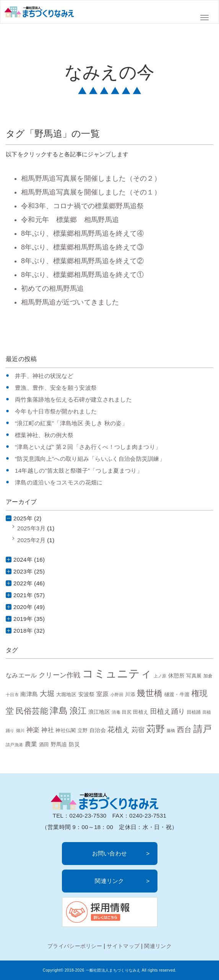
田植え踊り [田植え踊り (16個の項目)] (168, 711)
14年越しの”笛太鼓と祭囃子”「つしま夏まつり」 (79, 471)
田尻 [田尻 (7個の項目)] (127, 712)
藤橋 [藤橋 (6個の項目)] (171, 731)
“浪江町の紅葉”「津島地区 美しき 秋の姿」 (71, 423)
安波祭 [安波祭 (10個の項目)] (87, 694)
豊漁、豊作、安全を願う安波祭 (56, 388)
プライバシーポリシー (75, 946)
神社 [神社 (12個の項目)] (48, 730)
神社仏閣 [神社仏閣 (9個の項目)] (66, 730)
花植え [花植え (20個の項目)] (118, 729)
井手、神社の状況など (44, 376)
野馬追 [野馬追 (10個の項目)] (59, 744)
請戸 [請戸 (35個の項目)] (203, 729)
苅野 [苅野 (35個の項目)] (156, 729)
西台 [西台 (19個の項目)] (184, 730)
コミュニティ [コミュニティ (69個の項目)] (117, 673)
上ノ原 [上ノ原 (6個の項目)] (160, 676)
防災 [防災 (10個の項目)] (74, 744)
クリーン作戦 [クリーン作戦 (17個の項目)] (60, 675)
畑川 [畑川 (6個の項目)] (20, 731)
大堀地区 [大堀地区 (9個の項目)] (66, 694)
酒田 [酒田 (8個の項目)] (44, 745)
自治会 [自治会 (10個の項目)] (98, 730)
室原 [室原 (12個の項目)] (103, 694)
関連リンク (109, 881)
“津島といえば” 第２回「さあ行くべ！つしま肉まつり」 (88, 447)
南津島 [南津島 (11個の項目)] (29, 694)
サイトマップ (123, 946)
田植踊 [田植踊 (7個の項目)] (194, 712)
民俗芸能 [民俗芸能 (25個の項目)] (32, 711)
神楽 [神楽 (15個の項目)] (33, 730)
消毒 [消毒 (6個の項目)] (116, 712)
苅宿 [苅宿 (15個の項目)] (138, 730)
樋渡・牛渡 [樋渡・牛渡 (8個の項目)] (177, 695)
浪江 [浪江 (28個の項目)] (78, 711)
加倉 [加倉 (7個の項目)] (208, 676)
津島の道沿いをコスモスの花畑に (59, 482)
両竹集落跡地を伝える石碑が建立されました (73, 399)
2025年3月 (31, 528)
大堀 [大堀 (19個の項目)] (47, 694)
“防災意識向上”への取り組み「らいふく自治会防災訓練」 (90, 459)
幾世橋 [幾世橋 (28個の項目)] (150, 693)
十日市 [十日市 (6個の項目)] (12, 695)
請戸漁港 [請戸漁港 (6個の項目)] (14, 745)
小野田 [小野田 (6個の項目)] (117, 695)
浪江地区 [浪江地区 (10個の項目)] (99, 712)
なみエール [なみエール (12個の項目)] (21, 675)
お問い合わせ (110, 853)
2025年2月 (31, 540)
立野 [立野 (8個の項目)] (83, 731)
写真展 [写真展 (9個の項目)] (194, 676)
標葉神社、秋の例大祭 (44, 435)
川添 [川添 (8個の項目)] (130, 695)
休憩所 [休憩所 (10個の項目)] (176, 675)
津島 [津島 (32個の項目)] (59, 711)
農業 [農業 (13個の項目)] (31, 744)
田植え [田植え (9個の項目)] (141, 712)
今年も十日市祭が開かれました (56, 411)
